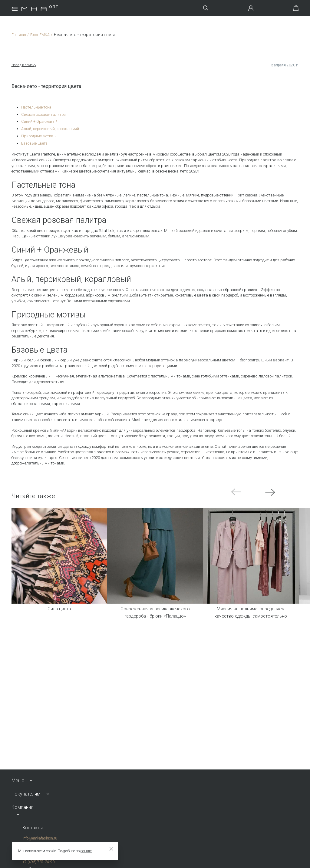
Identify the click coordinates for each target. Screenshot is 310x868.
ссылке (86, 851)
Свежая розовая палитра (45, 114)
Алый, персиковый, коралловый (50, 128)
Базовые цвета (35, 143)
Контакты (33, 828)
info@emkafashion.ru (40, 838)
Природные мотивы (39, 135)
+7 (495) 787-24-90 (38, 862)
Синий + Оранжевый (40, 121)
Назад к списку (24, 65)
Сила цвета (59, 609)
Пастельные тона (37, 107)
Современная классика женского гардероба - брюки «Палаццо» (155, 613)
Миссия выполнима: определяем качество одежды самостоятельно (251, 613)
